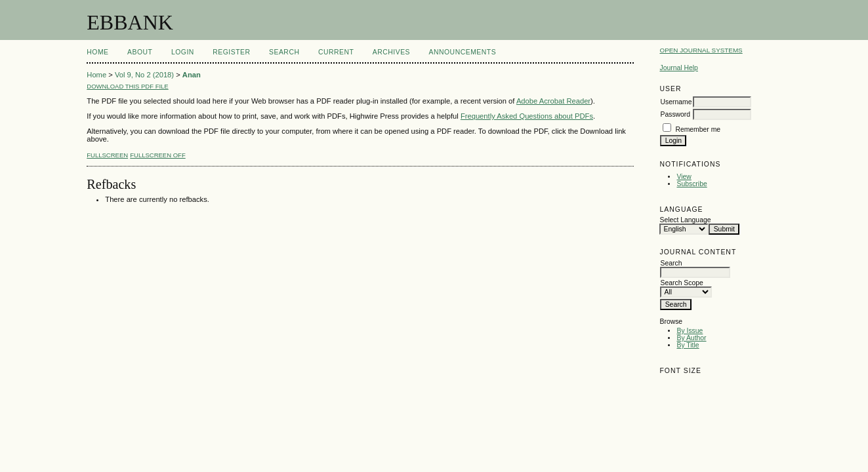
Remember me (698, 129)
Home (97, 52)
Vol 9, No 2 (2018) (144, 75)
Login (183, 52)
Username (676, 102)
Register (231, 52)
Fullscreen (107, 155)
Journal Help (678, 68)
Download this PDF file (127, 86)
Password (675, 114)
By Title (688, 345)
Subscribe (692, 184)
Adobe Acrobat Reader (553, 101)
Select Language (685, 220)
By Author (691, 338)
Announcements (463, 52)
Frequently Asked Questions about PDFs (527, 116)
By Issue (690, 331)
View (684, 177)
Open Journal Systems (701, 50)
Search (284, 52)
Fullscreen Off (157, 155)
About (140, 52)
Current (336, 52)
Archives (391, 52)
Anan (192, 75)
